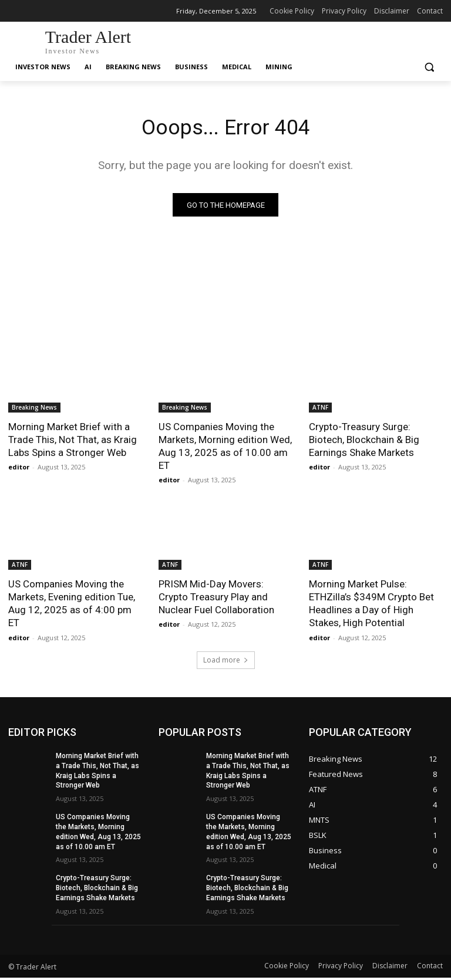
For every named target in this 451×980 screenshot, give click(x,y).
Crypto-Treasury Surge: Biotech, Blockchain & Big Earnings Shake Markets (364, 442)
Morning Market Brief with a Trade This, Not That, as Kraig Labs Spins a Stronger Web (73, 442)
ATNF (320, 410)
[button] (429, 67)
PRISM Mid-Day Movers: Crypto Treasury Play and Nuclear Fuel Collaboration (216, 600)
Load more (226, 662)
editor (19, 470)
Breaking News (34, 410)
